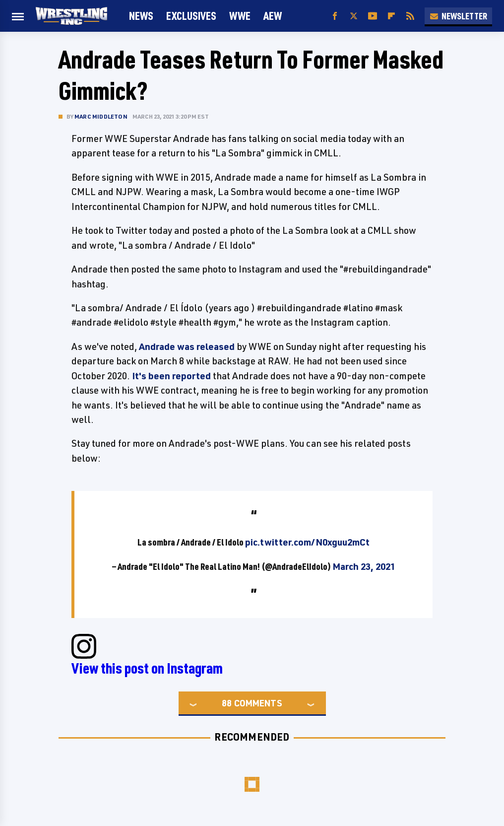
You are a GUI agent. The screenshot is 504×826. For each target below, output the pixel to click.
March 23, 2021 (364, 566)
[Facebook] (335, 16)
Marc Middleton (101, 116)
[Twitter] (354, 16)
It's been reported (171, 376)
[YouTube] (373, 16)
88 (227, 703)
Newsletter (458, 16)
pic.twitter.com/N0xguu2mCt (307, 542)
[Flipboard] (391, 16)
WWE (240, 16)
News (141, 16)
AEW (273, 16)
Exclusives (191, 16)
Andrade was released (187, 346)
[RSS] (410, 16)
